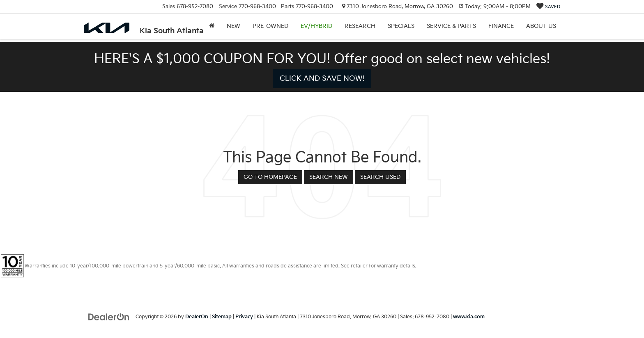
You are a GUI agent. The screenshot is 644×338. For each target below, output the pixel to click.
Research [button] (360, 26)
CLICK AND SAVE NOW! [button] (322, 79)
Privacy (244, 317)
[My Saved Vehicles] (548, 7)
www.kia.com (469, 317)
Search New (329, 177)
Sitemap (222, 317)
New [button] (233, 26)
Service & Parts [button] (451, 26)
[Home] (212, 26)
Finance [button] (501, 26)
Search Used (380, 177)
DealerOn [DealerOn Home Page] (197, 317)
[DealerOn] (109, 316)
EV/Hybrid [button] (316, 26)
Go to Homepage (270, 177)
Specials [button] (401, 26)
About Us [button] (541, 26)
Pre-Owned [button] (270, 26)
